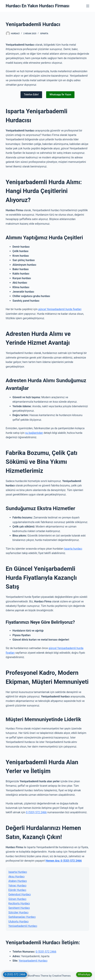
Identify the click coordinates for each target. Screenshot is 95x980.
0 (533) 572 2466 (36, 812)
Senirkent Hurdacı (19, 908)
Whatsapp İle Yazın (60, 95)
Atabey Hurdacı (18, 881)
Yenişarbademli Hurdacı (23, 926)
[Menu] (88, 6)
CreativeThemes (61, 976)
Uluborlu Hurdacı (19, 921)
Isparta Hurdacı (18, 872)
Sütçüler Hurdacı (18, 912)
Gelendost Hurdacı (20, 894)
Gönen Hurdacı (17, 899)
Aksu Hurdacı (17, 877)
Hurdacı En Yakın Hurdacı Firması (38, 6)
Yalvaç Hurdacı (17, 886)
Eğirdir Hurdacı (17, 890)
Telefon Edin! (31, 95)
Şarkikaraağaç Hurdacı (22, 917)
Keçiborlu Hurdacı (19, 903)
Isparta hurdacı (73, 549)
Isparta (44, 34)
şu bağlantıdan (34, 433)
